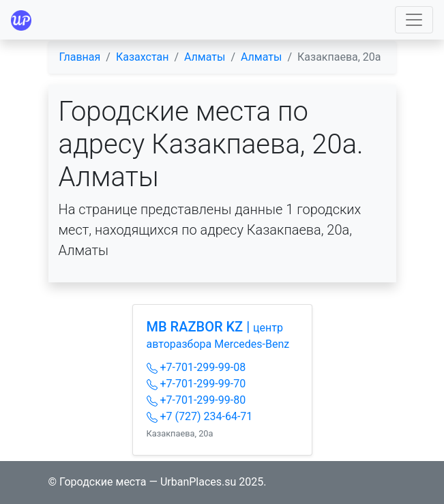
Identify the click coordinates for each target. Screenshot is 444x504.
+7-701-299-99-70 (196, 384)
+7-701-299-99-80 (196, 400)
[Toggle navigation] (414, 20)
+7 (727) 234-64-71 (200, 416)
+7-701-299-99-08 (196, 367)
